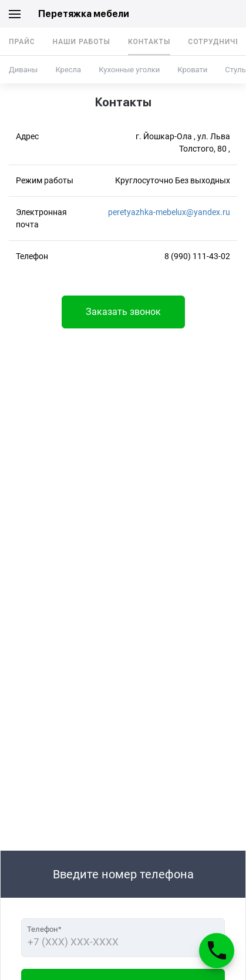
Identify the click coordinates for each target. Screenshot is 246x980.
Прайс (22, 42)
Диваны (23, 70)
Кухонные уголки (129, 70)
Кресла (68, 70)
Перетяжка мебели (84, 14)
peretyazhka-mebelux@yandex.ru (169, 212)
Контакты (149, 42)
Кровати (192, 70)
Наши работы (82, 42)
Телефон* (44, 929)
